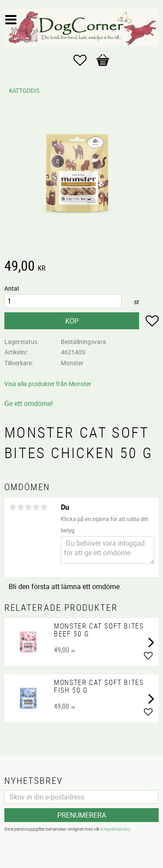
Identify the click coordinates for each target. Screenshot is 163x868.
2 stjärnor (20, 507)
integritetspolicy (115, 829)
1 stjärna (13, 507)
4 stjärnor (36, 507)
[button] (84, 60)
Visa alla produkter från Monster (48, 384)
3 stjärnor (28, 507)
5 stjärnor (44, 507)
